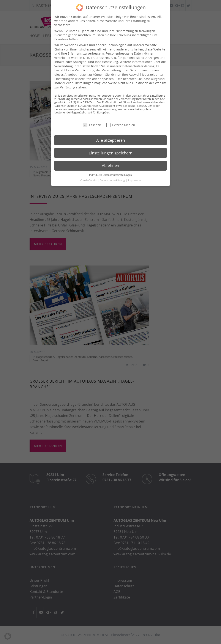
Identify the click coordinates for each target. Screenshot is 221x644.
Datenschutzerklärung (138, 61)
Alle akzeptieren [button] (111, 135)
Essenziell (93, 120)
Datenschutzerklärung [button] (113, 175)
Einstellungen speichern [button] (110, 148)
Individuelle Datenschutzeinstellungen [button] (110, 170)
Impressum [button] (134, 175)
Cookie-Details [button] (89, 175)
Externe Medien (121, 120)
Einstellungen (64, 73)
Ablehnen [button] (110, 160)
